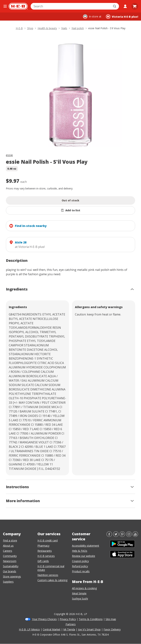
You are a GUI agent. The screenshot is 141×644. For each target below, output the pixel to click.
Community (10, 556)
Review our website (84, 556)
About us (8, 546)
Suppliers (8, 582)
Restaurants (45, 551)
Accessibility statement (86, 546)
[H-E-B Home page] (18, 6)
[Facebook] (109, 536)
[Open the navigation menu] (5, 6)
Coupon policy (80, 561)
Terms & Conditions (91, 619)
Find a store (10, 540)
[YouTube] (135, 536)
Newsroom (10, 561)
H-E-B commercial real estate (51, 568)
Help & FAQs (80, 551)
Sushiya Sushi (80, 599)
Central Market (52, 629)
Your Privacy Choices (44, 619)
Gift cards (43, 561)
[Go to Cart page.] (135, 6)
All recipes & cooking (84, 588)
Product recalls (81, 571)
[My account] (125, 6)
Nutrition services (48, 575)
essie (9, 155)
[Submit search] (115, 6)
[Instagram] (129, 536)
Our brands (10, 571)
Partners (71, 624)
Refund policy (80, 566)
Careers (8, 551)
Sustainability (11, 566)
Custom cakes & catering (52, 580)
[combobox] (71, 6)
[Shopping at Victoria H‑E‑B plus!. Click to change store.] (122, 17)
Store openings (12, 576)
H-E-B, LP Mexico (29, 629)
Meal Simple (79, 593)
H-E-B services (46, 556)
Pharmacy (43, 546)
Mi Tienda (69, 629)
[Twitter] (116, 536)
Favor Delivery (112, 629)
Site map (111, 619)
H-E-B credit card (48, 540)
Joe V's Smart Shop (89, 629)
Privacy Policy (68, 619)
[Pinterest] (122, 536)
